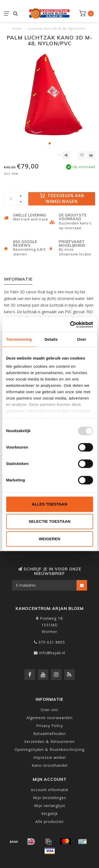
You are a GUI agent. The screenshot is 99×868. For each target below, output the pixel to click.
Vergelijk (49, 814)
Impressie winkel (49, 757)
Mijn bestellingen (50, 798)
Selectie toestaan (49, 521)
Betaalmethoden (49, 734)
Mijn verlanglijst (50, 806)
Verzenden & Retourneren (49, 741)
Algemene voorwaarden (49, 718)
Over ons (49, 710)
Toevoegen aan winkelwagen (62, 199)
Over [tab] (82, 339)
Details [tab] (51, 339)
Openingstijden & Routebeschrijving (49, 749)
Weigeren (50, 539)
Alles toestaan (49, 504)
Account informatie (50, 790)
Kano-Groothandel (50, 765)
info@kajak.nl (52, 653)
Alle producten (49, 821)
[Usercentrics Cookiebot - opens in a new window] (70, 325)
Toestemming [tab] (19, 339)
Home (17, 28)
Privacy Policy (50, 726)
